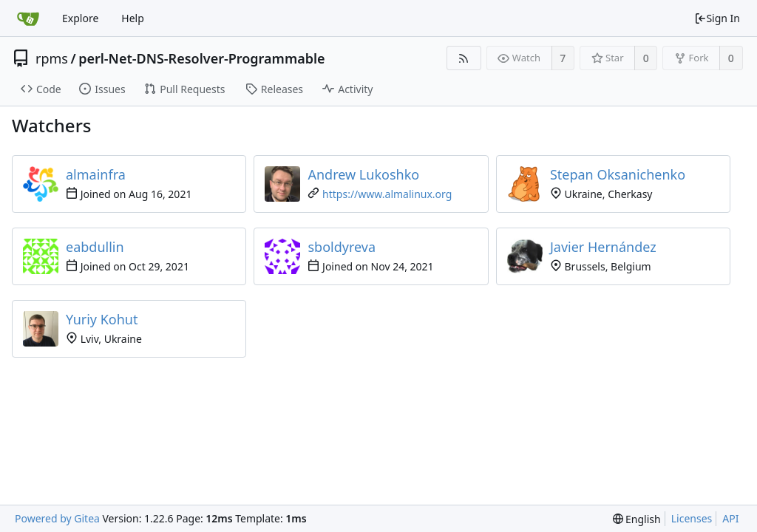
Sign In (717, 18)
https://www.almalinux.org (387, 194)
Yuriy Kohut (102, 319)
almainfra (96, 174)
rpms (52, 58)
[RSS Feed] (464, 58)
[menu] (637, 519)
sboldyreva (342, 247)
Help (133, 18)
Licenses (692, 518)
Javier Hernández (603, 247)
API (730, 518)
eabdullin (95, 247)
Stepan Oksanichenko (618, 174)
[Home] (28, 18)
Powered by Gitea (57, 518)
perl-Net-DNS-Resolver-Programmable (201, 58)
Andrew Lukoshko (363, 174)
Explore (80, 18)
